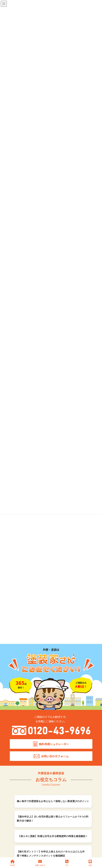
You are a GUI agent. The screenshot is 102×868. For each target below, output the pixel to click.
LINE (90, 863)
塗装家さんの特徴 (18, 711)
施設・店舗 (60, 718)
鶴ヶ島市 (17, 750)
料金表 (12, 715)
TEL (67, 863)
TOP (11, 706)
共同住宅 (59, 714)
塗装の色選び (16, 728)
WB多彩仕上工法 (60, 742)
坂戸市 (15, 746)
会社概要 (13, 733)
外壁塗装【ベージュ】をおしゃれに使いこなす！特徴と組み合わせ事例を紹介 (53, 559)
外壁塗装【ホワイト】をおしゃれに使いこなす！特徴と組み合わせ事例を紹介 (53, 540)
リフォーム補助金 (61, 751)
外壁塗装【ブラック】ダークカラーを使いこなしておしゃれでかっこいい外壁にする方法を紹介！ (53, 520)
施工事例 (56, 706)
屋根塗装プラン (17, 724)
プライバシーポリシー (63, 755)
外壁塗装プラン (17, 720)
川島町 (15, 765)
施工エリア (15, 742)
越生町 (15, 772)
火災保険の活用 (60, 746)
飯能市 (15, 780)
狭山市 (15, 776)
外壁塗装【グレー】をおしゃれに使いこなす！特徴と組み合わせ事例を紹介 (53, 579)
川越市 (15, 753)
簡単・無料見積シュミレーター (63, 764)
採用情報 (13, 737)
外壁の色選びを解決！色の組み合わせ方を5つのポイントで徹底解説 (52, 598)
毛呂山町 (17, 768)
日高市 (15, 757)
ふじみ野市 (18, 783)
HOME (12, 863)
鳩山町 (15, 761)
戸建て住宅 (60, 710)
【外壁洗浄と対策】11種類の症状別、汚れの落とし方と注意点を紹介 (52, 634)
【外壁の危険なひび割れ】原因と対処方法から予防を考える (53, 616)
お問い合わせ (62, 776)
